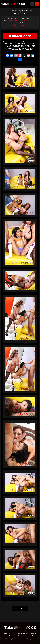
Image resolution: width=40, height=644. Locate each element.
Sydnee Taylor (22, 20)
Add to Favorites (20, 25)
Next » (23, 609)
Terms (5, 634)
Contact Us (33, 634)
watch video (20, 36)
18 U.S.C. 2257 (13, 634)
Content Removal (12, 635)
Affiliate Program (23, 634)
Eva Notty (13, 20)
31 (21, 22)
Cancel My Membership (26, 635)
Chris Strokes (32, 20)
